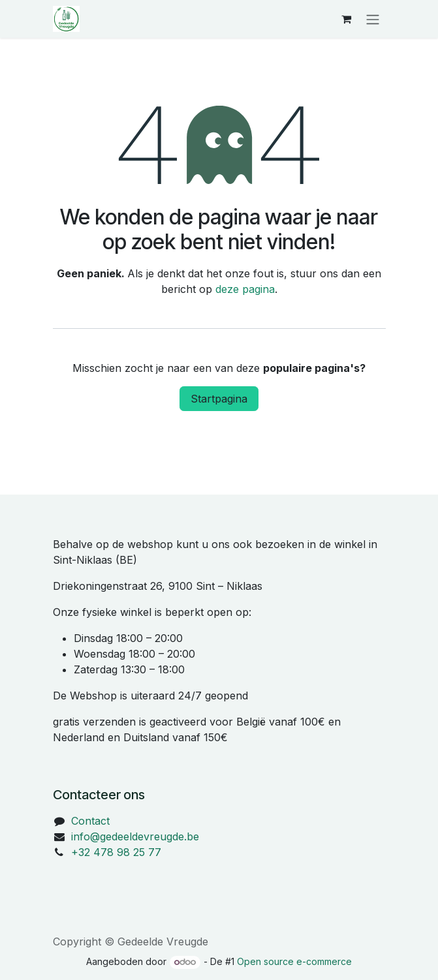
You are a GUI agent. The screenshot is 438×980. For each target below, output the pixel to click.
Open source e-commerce (294, 961)
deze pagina (245, 289)
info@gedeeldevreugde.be (135, 836)
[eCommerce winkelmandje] (347, 19)
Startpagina (219, 399)
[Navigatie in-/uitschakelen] (373, 19)
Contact (90, 821)
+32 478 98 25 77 (116, 852)
